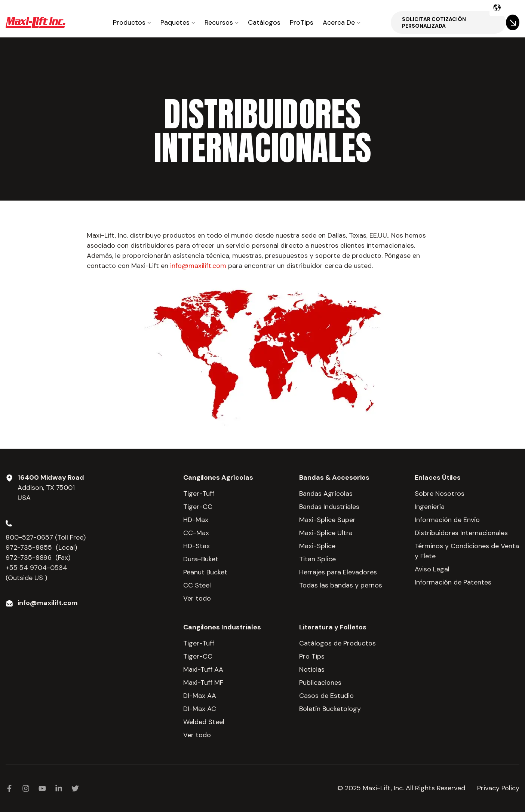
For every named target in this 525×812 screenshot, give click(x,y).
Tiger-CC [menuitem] (198, 507)
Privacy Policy (498, 788)
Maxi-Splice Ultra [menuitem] (326, 533)
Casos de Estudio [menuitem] (326, 696)
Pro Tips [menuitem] (312, 656)
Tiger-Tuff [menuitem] (199, 494)
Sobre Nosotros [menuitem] (440, 494)
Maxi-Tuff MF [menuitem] (203, 683)
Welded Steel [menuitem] (204, 722)
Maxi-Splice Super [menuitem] (327, 520)
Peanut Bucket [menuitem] (205, 572)
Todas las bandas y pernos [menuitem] (341, 585)
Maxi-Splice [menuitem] (317, 546)
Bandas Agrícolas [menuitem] (326, 494)
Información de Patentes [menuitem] (453, 582)
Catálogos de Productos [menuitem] (337, 643)
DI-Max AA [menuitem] (200, 696)
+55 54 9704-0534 (36, 568)
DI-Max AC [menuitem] (200, 709)
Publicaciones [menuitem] (320, 683)
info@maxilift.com (198, 266)
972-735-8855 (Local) (41, 547)
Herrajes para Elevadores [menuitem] (338, 572)
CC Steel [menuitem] (197, 585)
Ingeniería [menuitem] (430, 507)
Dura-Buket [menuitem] (201, 559)
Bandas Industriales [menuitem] (329, 507)
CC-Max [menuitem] (196, 533)
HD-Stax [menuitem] (197, 546)
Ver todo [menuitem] (197, 598)
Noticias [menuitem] (312, 669)
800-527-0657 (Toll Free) (47, 537)
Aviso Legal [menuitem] (432, 569)
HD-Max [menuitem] (196, 520)
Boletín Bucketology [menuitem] (330, 709)
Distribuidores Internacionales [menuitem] (461, 533)
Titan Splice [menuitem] (317, 559)
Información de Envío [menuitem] (447, 520)
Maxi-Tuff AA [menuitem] (203, 669)
